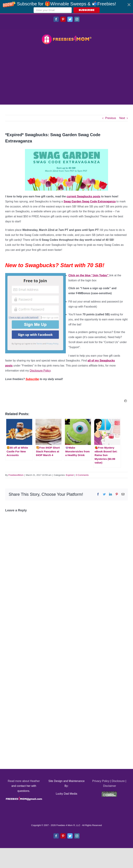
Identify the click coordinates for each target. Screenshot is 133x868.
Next (122, 118)
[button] (66, 7)
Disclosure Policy (40, 371)
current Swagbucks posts (84, 196)
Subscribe (32, 379)
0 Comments (82, 475)
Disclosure (118, 781)
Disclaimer (110, 786)
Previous (110, 118)
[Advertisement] (66, 75)
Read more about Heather (24, 781)
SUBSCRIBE (87, 10)
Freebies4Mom (16, 475)
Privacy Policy (101, 781)
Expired (70, 475)
